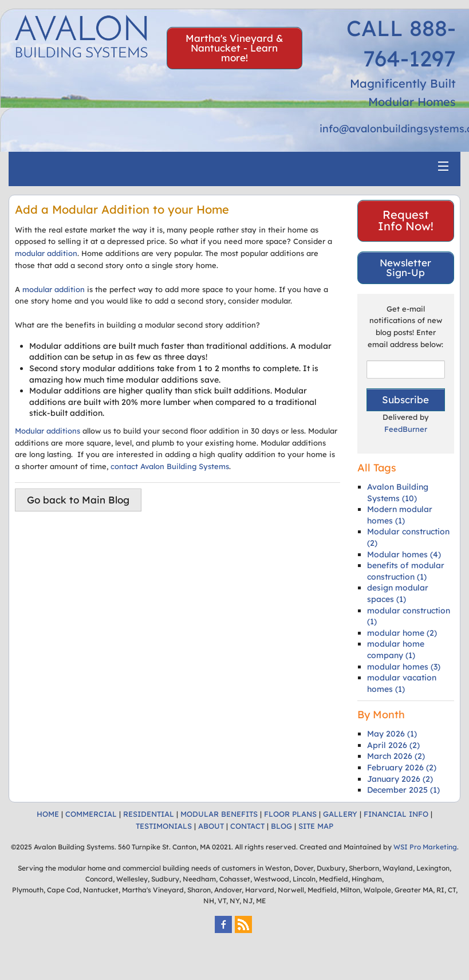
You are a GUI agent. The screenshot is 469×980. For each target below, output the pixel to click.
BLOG (281, 826)
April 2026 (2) (393, 745)
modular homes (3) (404, 667)
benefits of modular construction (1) (406, 571)
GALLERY (340, 814)
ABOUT (211, 826)
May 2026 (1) (392, 734)
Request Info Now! (406, 220)
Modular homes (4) (404, 554)
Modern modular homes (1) (400, 515)
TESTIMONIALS (164, 826)
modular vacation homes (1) (402, 683)
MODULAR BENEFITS (219, 814)
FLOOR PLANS (290, 814)
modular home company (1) (396, 650)
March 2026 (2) (396, 756)
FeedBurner (406, 429)
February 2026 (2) (402, 768)
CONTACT (247, 826)
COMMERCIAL (91, 814)
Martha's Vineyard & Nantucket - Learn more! (234, 48)
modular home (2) (402, 633)
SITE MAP (316, 826)
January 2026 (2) (400, 779)
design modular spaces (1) (398, 593)
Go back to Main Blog (78, 500)
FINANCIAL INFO (396, 814)
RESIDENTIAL (149, 814)
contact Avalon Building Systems (170, 466)
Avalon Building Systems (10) (398, 493)
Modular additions (48, 431)
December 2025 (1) (403, 790)
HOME (48, 814)
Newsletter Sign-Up (405, 267)
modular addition (46, 253)
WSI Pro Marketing (425, 847)
